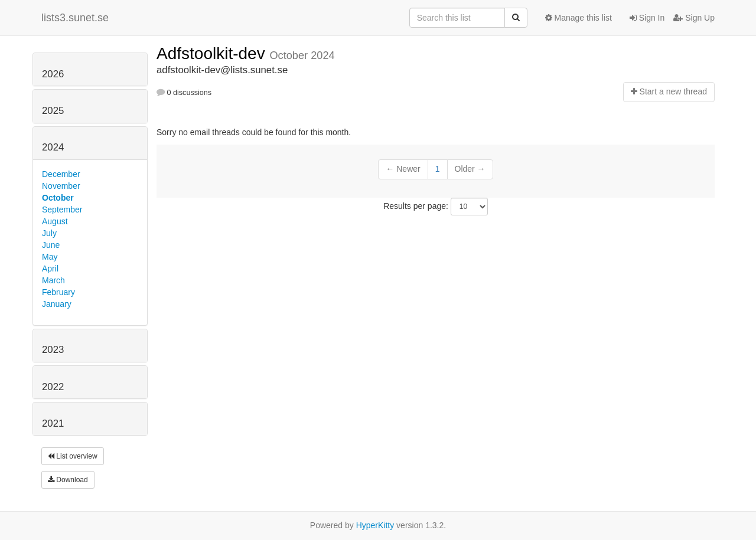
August (55, 221)
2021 (53, 423)
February (58, 292)
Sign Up (694, 18)
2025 (53, 111)
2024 (53, 147)
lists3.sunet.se (75, 18)
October (58, 198)
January (57, 304)
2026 (53, 74)
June (51, 245)
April (50, 269)
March (53, 280)
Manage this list (579, 18)
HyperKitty (375, 525)
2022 (53, 387)
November (61, 186)
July (49, 233)
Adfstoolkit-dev (213, 53)
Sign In (647, 18)
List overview (73, 456)
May (50, 257)
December (61, 174)
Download (68, 480)
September (62, 210)
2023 (53, 350)
